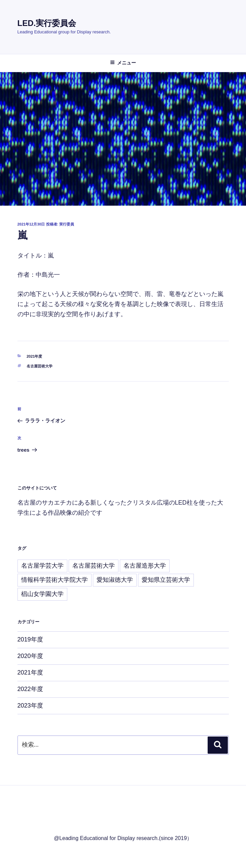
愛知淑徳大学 (115, 580)
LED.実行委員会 (47, 23)
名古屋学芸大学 (42, 566)
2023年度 (30, 706)
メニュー (123, 63)
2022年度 (30, 689)
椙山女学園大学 (42, 594)
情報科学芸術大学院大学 (55, 580)
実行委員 (67, 224)
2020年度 (30, 656)
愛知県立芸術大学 (166, 580)
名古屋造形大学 (145, 566)
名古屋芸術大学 (40, 366)
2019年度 (30, 639)
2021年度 (34, 356)
